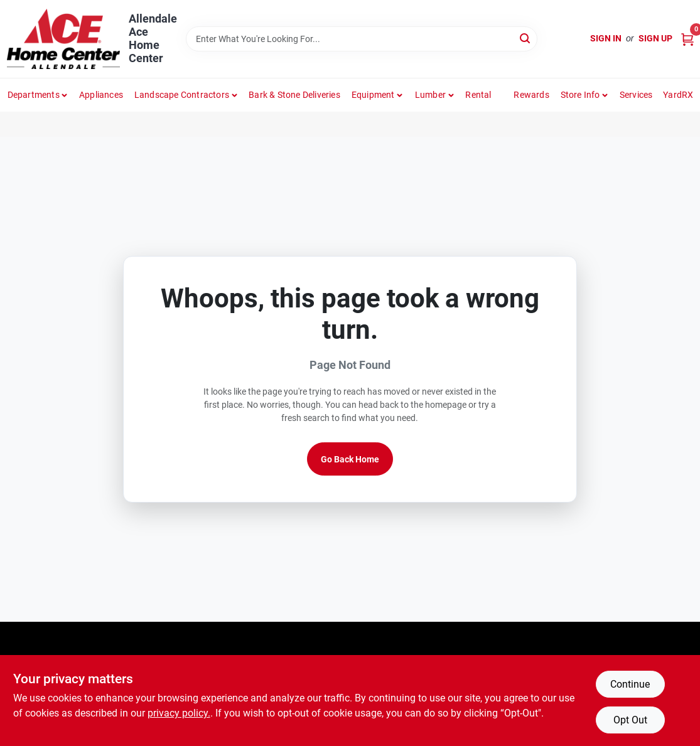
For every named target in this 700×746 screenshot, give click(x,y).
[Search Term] (362, 39)
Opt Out (630, 720)
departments (34, 95)
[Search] (526, 38)
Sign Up (655, 38)
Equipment (373, 95)
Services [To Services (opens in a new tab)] (636, 95)
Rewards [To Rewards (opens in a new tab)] (531, 95)
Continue (630, 684)
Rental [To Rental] (478, 95)
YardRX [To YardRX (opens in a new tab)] (678, 95)
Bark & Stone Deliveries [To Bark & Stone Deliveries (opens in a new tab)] (294, 95)
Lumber (430, 95)
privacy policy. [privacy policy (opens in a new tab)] (179, 713)
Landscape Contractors (182, 95)
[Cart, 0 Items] (687, 39)
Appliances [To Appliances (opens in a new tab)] (101, 95)
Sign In (606, 38)
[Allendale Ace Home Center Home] (63, 39)
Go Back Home (350, 459)
